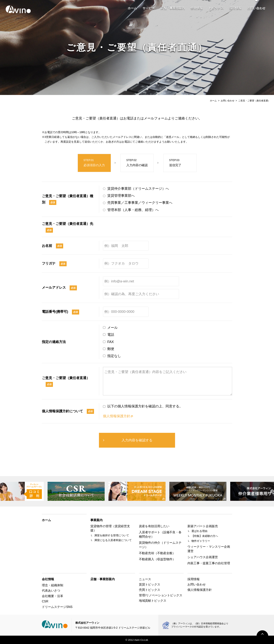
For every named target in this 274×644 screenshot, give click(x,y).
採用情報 (235, 8)
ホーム (132, 8)
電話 (111, 335)
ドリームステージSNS (57, 607)
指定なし (114, 356)
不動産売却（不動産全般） (157, 553)
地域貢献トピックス (153, 601)
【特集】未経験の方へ (205, 536)
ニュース (145, 579)
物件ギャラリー (201, 541)
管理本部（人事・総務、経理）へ (133, 210)
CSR (45, 601)
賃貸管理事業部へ (121, 196)
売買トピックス (150, 590)
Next (272, 491)
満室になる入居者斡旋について (113, 540)
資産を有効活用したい (154, 526)
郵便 (111, 349)
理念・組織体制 (53, 585)
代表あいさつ (51, 591)
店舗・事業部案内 (173, 8)
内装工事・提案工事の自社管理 (209, 563)
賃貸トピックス (150, 584)
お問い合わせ (256, 8)
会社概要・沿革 (53, 596)
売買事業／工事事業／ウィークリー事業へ (140, 203)
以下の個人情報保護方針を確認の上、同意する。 (145, 406)
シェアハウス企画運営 (203, 557)
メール (112, 328)
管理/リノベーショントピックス (161, 595)
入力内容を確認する (137, 440)
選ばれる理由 (199, 531)
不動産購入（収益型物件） (157, 559)
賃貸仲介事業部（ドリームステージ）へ (138, 189)
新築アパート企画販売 (203, 526)
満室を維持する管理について (112, 535)
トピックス (216, 8)
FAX (111, 342)
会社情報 (197, 8)
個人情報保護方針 (117, 416)
